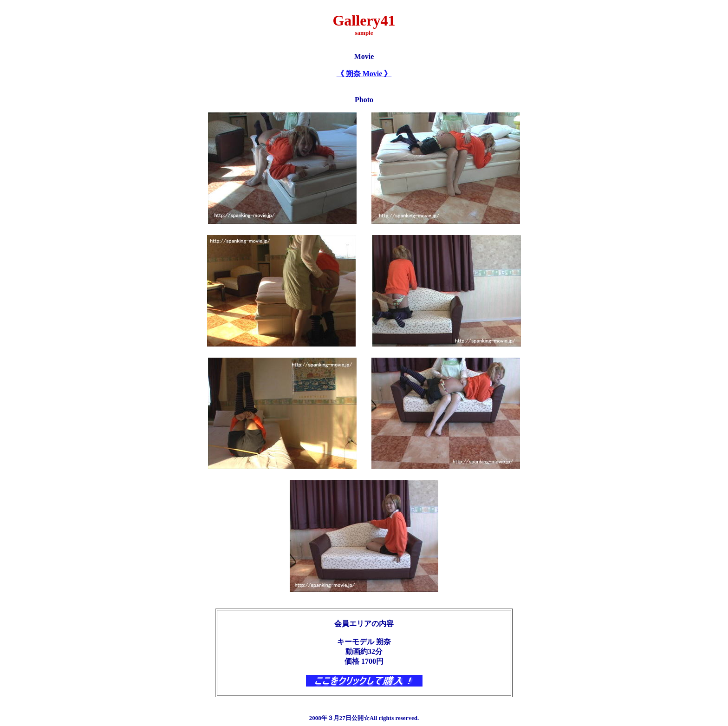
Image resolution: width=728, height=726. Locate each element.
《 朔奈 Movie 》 (364, 74)
